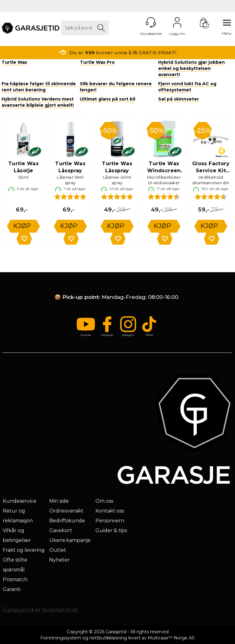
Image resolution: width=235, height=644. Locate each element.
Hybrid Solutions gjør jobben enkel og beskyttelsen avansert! (192, 68)
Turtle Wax (14, 62)
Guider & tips (111, 530)
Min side (59, 501)
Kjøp (22, 226)
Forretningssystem (61, 638)
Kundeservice (20, 501)
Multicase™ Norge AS (171, 638)
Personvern (110, 521)
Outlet (58, 550)
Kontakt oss (110, 511)
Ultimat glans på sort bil (108, 99)
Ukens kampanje (70, 540)
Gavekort (61, 530)
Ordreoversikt (66, 511)
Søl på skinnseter (179, 99)
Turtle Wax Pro (97, 62)
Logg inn (177, 22)
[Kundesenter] (151, 22)
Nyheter (60, 560)
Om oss (104, 501)
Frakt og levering (24, 550)
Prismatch (15, 579)
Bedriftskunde (67, 521)
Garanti (12, 589)
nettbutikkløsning (108, 638)
